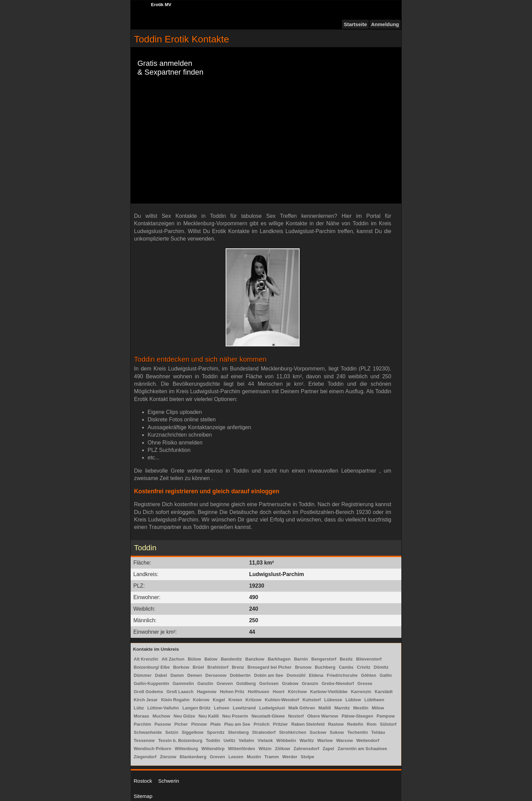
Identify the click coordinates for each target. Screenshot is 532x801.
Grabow (290, 683)
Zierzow (168, 757)
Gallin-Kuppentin (151, 683)
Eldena (316, 675)
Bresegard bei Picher (269, 667)
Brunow (303, 667)
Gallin (386, 675)
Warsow (345, 740)
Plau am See (237, 724)
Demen (195, 675)
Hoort (279, 692)
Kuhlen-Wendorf (282, 700)
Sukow (337, 732)
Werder (290, 757)
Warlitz (307, 740)
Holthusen (259, 692)
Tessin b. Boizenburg (180, 740)
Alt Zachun (173, 659)
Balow (211, 659)
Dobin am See (269, 675)
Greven (217, 757)
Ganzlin (205, 683)
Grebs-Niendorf (338, 683)
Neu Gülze (185, 716)
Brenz (238, 667)
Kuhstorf (311, 700)
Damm (177, 675)
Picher (181, 724)
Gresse (365, 683)
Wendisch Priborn (153, 749)
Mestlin (361, 708)
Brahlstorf (218, 667)
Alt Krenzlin (146, 659)
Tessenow (144, 740)
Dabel (161, 675)
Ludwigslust (272, 708)
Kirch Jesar (146, 700)
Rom (372, 724)
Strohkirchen (292, 732)
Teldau (378, 732)
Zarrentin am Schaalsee (362, 749)
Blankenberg (193, 757)
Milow (378, 708)
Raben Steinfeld (308, 724)
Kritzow (254, 700)
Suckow (318, 732)
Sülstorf (388, 724)
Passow (163, 724)
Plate (216, 724)
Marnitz (342, 708)
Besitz (346, 659)
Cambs (346, 667)
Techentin (358, 732)
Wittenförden (242, 749)
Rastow (336, 724)
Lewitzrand (244, 708)
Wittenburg (186, 749)
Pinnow (199, 724)
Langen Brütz (196, 708)
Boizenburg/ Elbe (152, 667)
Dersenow (216, 675)
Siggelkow (192, 732)
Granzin (310, 683)
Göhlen (369, 675)
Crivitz (364, 667)
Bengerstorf (324, 659)
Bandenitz (231, 659)
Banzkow (255, 659)
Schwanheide (148, 732)
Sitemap (143, 796)
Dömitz (381, 667)
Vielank (265, 740)
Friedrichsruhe (342, 675)
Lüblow (353, 700)
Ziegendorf (145, 757)
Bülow (194, 659)
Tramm (272, 757)
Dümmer (143, 675)
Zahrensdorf (306, 749)
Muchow (161, 716)
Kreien (235, 700)
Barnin (301, 659)
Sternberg (238, 732)
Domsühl (296, 675)
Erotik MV (161, 5)
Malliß (325, 708)
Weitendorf (368, 740)
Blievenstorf (369, 659)
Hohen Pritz (232, 692)
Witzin (265, 749)
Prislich (261, 724)
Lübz (139, 708)
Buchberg (325, 667)
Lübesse (333, 700)
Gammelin (183, 683)
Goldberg (246, 683)
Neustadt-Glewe (268, 716)
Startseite (355, 24)
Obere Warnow (322, 716)
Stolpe (307, 757)
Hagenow (207, 692)
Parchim (142, 724)
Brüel (198, 667)
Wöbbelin (286, 740)
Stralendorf (264, 732)
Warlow (325, 740)
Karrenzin (361, 692)
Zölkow (282, 749)
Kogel (219, 700)
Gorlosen (269, 683)
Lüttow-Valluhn (163, 708)
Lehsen (222, 708)
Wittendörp (213, 749)
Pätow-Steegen (357, 716)
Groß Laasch (180, 692)
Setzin (172, 732)
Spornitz (216, 732)
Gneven (225, 683)
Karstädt (384, 692)
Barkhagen (279, 659)
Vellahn (246, 740)
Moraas (141, 716)
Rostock (143, 781)
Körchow (297, 692)
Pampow (386, 716)
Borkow (181, 667)
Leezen (236, 757)
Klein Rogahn (175, 700)
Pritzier (280, 724)
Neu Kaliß (209, 716)
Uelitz (230, 740)
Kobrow (201, 700)
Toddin (213, 740)
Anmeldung (385, 24)
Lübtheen (374, 700)
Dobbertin (240, 675)
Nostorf (296, 716)
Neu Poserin (235, 716)
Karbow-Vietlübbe (329, 692)
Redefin (355, 724)
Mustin (254, 757)
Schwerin (169, 781)
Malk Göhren (302, 708)
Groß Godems (148, 692)
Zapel (328, 749)
